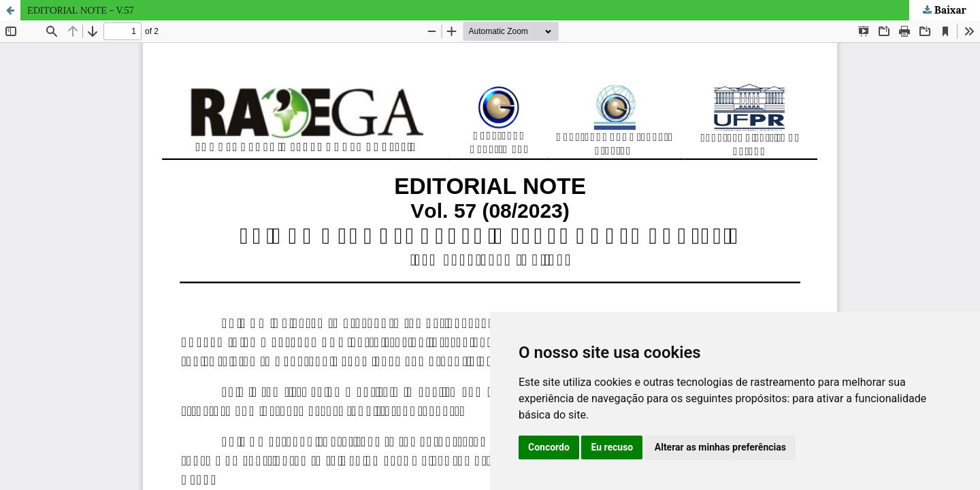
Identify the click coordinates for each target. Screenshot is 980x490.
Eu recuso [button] (612, 447)
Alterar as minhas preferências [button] (720, 447)
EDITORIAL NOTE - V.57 (80, 10)
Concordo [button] (549, 447)
